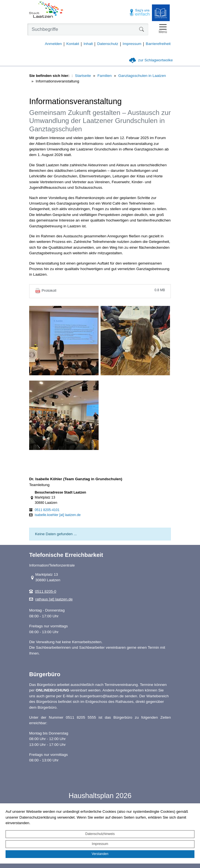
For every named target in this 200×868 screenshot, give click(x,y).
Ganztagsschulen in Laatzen (142, 76)
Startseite (83, 76)
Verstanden (100, 854)
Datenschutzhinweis (100, 834)
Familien (105, 76)
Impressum (100, 844)
